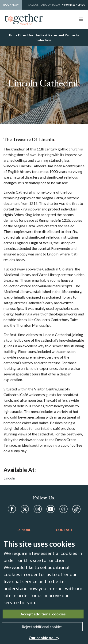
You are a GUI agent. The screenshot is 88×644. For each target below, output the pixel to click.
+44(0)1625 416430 (73, 5)
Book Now (11, 5)
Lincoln (9, 478)
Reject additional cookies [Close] (42, 627)
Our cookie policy (44, 638)
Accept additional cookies (43, 614)
